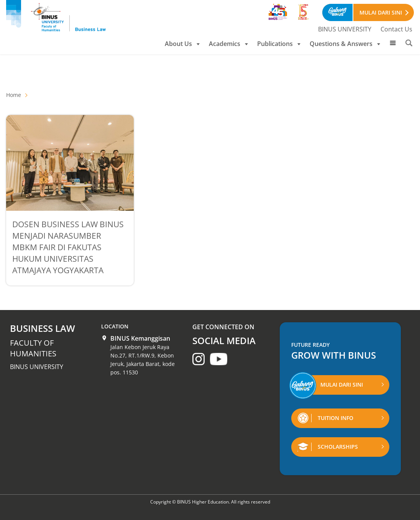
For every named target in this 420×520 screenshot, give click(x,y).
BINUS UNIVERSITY (345, 29)
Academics (228, 44)
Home (14, 95)
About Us (182, 44)
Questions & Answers (345, 44)
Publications (279, 44)
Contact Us (396, 29)
